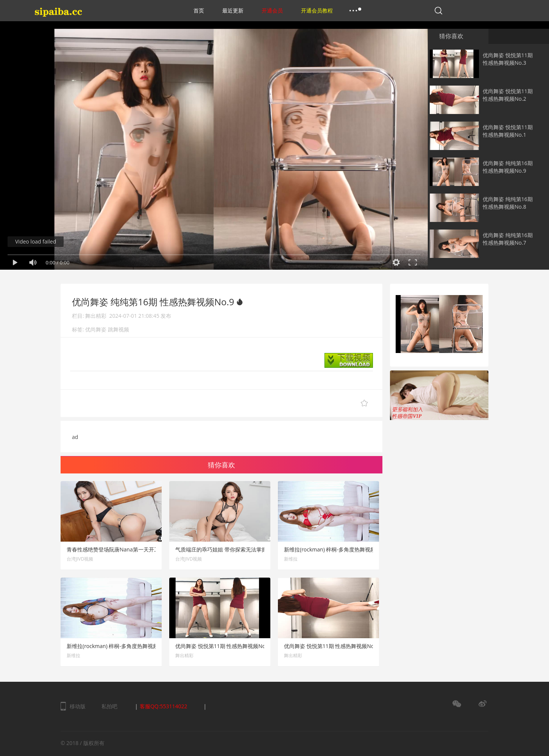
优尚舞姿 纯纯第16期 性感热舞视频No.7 (508, 239)
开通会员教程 (317, 10)
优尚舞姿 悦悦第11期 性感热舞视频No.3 (508, 59)
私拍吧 (109, 706)
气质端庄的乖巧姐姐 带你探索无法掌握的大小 (229, 549)
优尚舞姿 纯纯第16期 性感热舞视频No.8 (508, 203)
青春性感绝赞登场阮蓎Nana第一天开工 (113, 549)
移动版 (78, 706)
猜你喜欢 (451, 36)
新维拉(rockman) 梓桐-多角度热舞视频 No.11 (120, 646)
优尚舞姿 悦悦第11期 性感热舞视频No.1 (508, 131)
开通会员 (272, 10)
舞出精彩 (96, 316)
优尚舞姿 (96, 329)
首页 (199, 10)
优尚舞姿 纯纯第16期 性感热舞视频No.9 (508, 167)
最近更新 (233, 10)
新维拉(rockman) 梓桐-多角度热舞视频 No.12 (338, 549)
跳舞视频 (119, 329)
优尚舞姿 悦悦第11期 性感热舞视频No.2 (508, 95)
